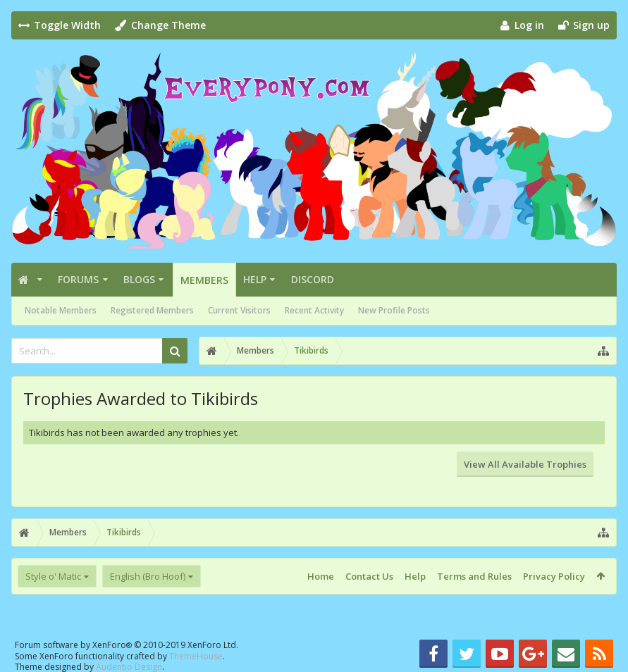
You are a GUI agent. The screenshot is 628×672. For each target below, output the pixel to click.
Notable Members (61, 310)
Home (321, 576)
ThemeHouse (196, 656)
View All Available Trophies (525, 464)
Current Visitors (239, 310)
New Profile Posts (394, 310)
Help (255, 279)
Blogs (139, 279)
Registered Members (152, 310)
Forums (78, 279)
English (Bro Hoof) (148, 576)
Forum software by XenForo (127, 645)
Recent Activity (314, 310)
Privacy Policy (554, 576)
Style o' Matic (53, 576)
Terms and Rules (474, 576)
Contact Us (369, 576)
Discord (313, 279)
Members (204, 280)
